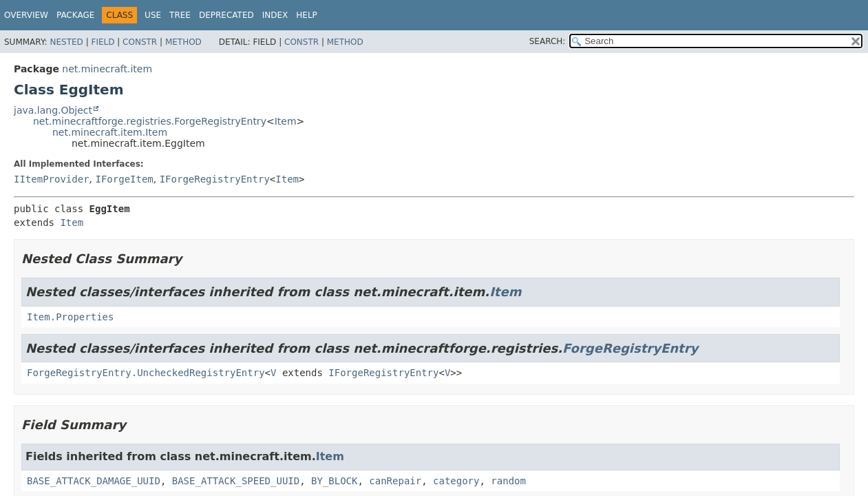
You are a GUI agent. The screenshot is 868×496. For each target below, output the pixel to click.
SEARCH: (548, 41)
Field (103, 42)
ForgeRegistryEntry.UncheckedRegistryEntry (146, 373)
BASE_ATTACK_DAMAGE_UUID (94, 481)
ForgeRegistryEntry (630, 348)
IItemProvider (52, 179)
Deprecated (226, 15)
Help (307, 15)
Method (183, 42)
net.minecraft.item (107, 69)
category (456, 481)
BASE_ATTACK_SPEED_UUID (236, 481)
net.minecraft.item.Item (110, 132)
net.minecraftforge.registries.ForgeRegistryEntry (150, 121)
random (508, 481)
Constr (140, 42)
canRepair (395, 481)
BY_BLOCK (334, 481)
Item (286, 121)
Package (75, 15)
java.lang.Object (53, 110)
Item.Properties (70, 317)
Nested (66, 42)
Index (275, 15)
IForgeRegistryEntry (215, 179)
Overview (26, 15)
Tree (180, 15)
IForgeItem (124, 179)
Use (153, 15)
